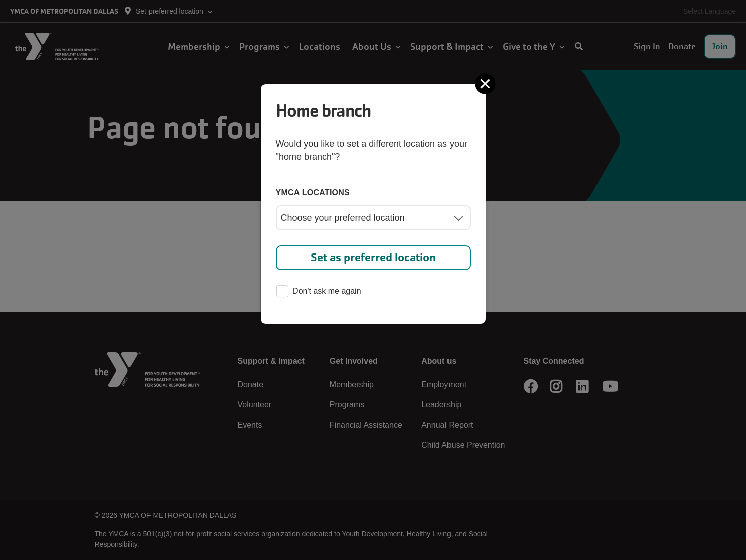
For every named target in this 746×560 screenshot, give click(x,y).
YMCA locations (313, 192)
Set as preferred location (373, 258)
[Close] (486, 84)
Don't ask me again (319, 292)
